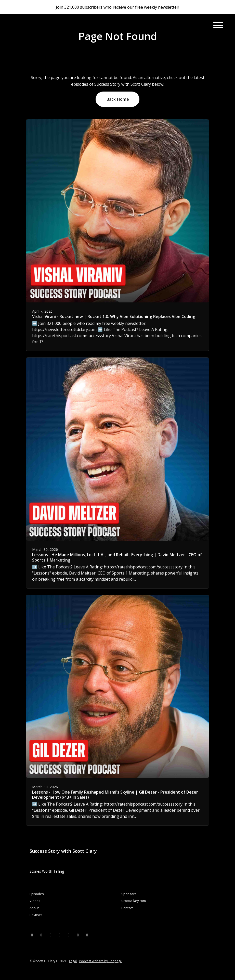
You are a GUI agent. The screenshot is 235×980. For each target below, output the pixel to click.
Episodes (37, 894)
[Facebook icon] (41, 935)
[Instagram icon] (60, 935)
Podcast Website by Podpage (101, 961)
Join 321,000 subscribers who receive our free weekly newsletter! (118, 7)
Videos (35, 901)
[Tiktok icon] (87, 935)
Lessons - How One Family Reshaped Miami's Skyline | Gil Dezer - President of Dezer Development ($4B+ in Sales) (115, 795)
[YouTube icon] (69, 935)
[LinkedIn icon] (50, 935)
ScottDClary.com (134, 901)
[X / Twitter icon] (32, 935)
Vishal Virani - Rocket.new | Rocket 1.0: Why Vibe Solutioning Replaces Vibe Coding (114, 316)
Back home (118, 99)
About (34, 908)
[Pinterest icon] (78, 935)
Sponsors (129, 894)
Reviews (36, 915)
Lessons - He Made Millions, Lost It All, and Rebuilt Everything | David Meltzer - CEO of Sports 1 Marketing (117, 557)
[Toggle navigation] (218, 26)
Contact (127, 908)
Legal (73, 961)
